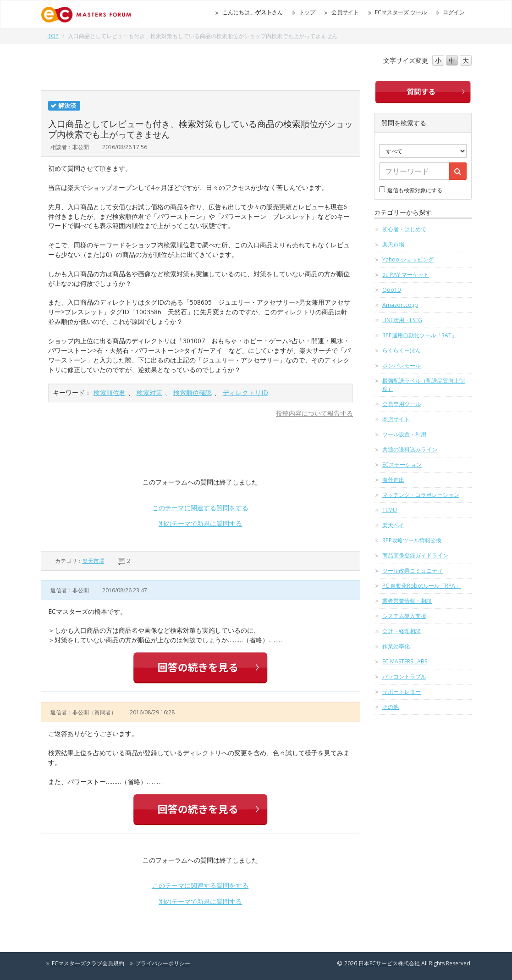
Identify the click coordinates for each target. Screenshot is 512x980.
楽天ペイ (393, 525)
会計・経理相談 (402, 631)
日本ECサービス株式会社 (389, 963)
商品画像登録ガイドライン (415, 555)
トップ (307, 12)
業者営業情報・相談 (407, 601)
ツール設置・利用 (404, 434)
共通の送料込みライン (410, 449)
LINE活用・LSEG (402, 320)
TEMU (390, 510)
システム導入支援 (404, 616)
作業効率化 (396, 646)
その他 (391, 707)
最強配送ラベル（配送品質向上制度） (424, 385)
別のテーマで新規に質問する (200, 523)
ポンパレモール (402, 365)
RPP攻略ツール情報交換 (412, 540)
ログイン (454, 12)
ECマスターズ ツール (401, 12)
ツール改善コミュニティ (413, 571)
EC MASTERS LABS (405, 661)
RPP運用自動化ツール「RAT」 (420, 335)
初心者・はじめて (404, 229)
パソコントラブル (404, 677)
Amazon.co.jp (400, 305)
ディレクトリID (245, 393)
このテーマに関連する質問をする (200, 508)
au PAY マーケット (406, 275)
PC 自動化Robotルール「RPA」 (421, 586)
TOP (53, 36)
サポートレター (402, 692)
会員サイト (345, 12)
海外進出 (393, 480)
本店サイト (396, 419)
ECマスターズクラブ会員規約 (88, 963)
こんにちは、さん (253, 12)
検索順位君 (110, 393)
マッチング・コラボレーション (421, 495)
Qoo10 (391, 290)
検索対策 (149, 393)
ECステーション (402, 465)
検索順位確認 (193, 393)
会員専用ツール (402, 404)
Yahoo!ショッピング (408, 259)
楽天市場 (94, 561)
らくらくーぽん (402, 350)
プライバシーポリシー (163, 963)
